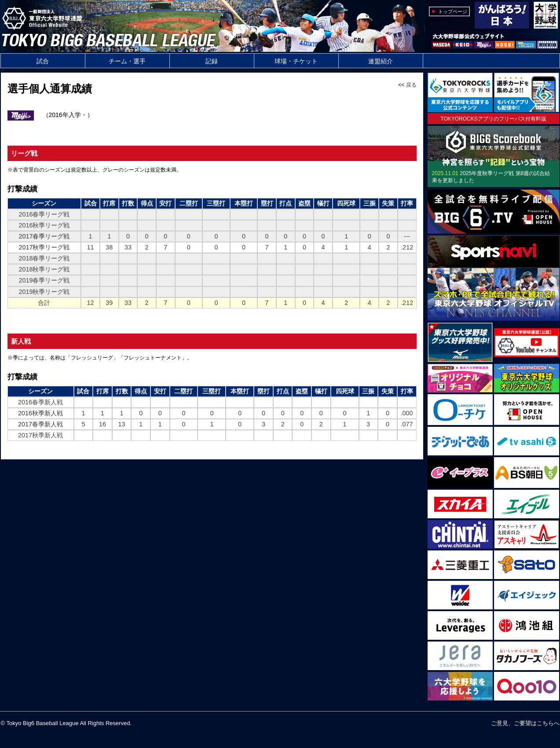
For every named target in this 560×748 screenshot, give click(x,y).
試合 (43, 61)
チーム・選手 (127, 61)
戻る (411, 85)
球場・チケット (296, 61)
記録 (212, 61)
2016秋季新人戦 (40, 413)
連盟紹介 (381, 61)
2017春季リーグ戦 (44, 236)
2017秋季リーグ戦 (44, 247)
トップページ (453, 11)
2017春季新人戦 (40, 424)
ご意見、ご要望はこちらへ (525, 723)
